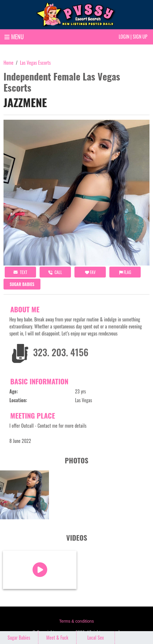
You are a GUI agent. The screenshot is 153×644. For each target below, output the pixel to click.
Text (20, 272)
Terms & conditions (76, 621)
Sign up (140, 37)
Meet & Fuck (57, 638)
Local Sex (96, 638)
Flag (125, 272)
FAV (90, 272)
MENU (14, 37)
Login (124, 37)
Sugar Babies (22, 284)
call (55, 272)
